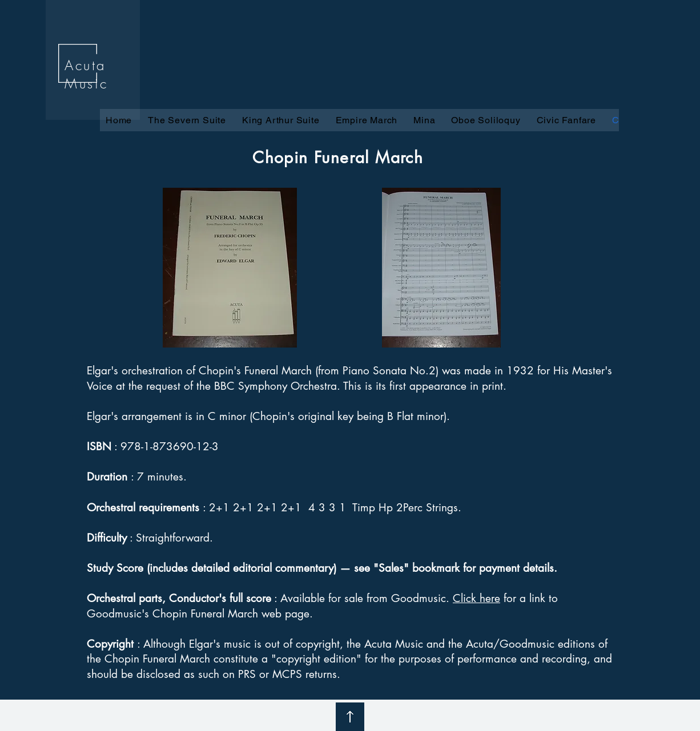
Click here (476, 598)
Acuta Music (87, 74)
